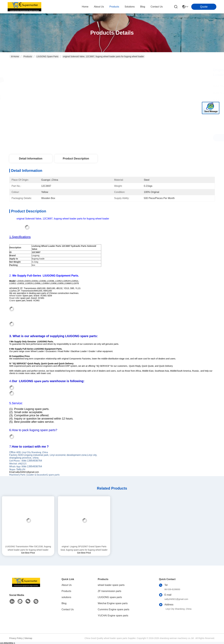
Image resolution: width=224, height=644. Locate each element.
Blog (64, 603)
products (114, 7)
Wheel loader (16, 296)
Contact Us (68, 609)
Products (28, 56)
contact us (157, 7)
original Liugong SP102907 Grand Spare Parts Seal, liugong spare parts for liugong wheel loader (84, 548)
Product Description (76, 159)
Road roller (15, 298)
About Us (67, 585)
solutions (130, 7)
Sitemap (28, 638)
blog (143, 7)
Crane (12, 300)
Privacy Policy (16, 638)
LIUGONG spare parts (47, 56)
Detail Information (31, 159)
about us (99, 7)
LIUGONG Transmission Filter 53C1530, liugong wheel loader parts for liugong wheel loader (28, 548)
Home (85, 7)
